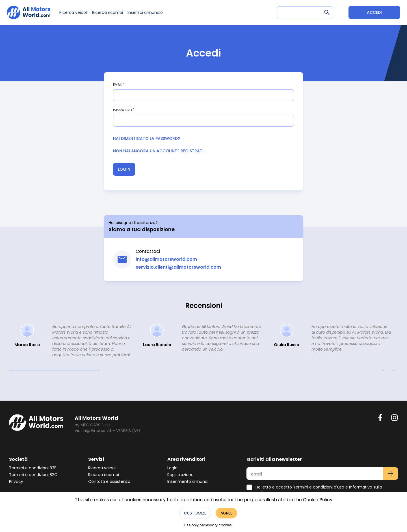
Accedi (374, 12)
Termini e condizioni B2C (33, 475)
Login (124, 169)
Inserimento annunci (188, 481)
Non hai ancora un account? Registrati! (159, 151)
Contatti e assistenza (109, 481)
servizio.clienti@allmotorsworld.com (178, 267)
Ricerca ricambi (108, 12)
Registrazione (180, 475)
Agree (226, 513)
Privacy (16, 481)
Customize (195, 513)
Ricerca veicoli (73, 12)
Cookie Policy (318, 500)
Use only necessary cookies (208, 525)
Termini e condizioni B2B (33, 468)
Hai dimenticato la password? (147, 138)
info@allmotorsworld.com (166, 259)
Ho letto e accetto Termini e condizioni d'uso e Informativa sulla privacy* (314, 490)
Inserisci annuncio (145, 12)
